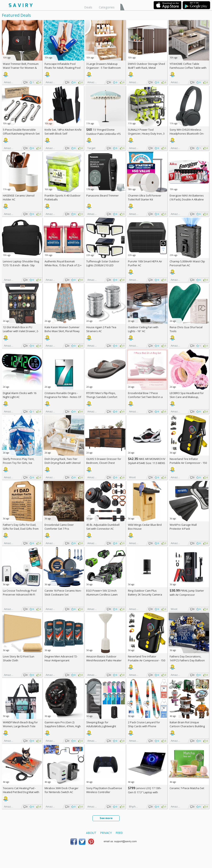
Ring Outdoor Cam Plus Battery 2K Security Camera (145, 593)
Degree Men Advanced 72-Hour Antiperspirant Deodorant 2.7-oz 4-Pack (61, 660)
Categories (107, 7)
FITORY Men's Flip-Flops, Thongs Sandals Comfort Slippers (102, 397)
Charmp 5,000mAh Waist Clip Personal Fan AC (187, 263)
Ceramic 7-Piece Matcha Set (187, 788)
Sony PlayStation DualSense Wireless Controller (104, 790)
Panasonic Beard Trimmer (102, 195)
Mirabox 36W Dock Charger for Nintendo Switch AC (62, 790)
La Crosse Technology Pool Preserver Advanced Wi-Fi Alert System (20, 594)
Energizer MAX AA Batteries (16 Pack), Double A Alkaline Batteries (187, 199)
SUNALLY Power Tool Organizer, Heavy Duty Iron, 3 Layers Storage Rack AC (146, 134)
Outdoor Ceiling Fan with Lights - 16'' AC (143, 329)
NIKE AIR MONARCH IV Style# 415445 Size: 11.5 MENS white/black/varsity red (147, 463)
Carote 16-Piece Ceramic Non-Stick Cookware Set (63, 593)
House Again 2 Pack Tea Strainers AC (101, 329)
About (91, 833)
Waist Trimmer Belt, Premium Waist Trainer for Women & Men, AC (21, 68)
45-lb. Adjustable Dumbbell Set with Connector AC (103, 527)
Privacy (106, 833)
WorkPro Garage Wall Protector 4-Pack (183, 527)
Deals (88, 7)
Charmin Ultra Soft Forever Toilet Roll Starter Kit (145, 197)
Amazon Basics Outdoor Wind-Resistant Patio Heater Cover (104, 660)
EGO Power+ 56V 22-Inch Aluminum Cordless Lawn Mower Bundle (102, 594)
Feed (119, 833)
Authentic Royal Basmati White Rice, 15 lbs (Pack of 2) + (63, 265)
